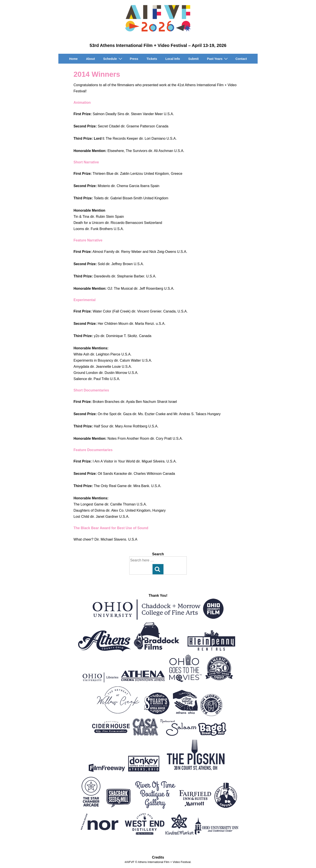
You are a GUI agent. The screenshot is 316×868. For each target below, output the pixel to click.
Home (73, 59)
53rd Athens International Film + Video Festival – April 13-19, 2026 (158, 45)
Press (134, 59)
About (90, 59)
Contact (241, 59)
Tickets (152, 59)
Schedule (113, 59)
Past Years (218, 59)
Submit (193, 59)
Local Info (173, 59)
